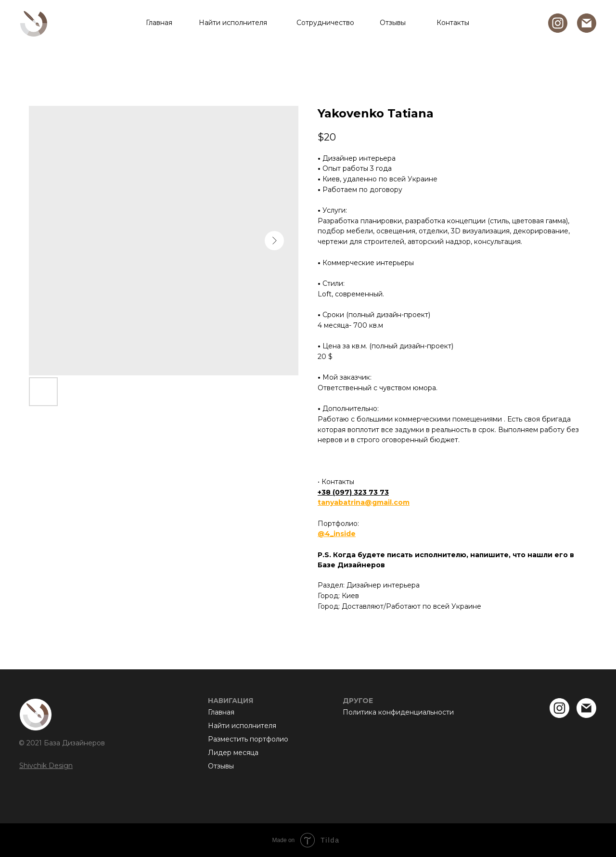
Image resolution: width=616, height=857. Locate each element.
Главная (159, 23)
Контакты (453, 23)
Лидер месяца (233, 753)
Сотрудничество (325, 23)
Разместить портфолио (248, 739)
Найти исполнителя (233, 23)
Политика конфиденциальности (398, 712)
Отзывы (393, 23)
